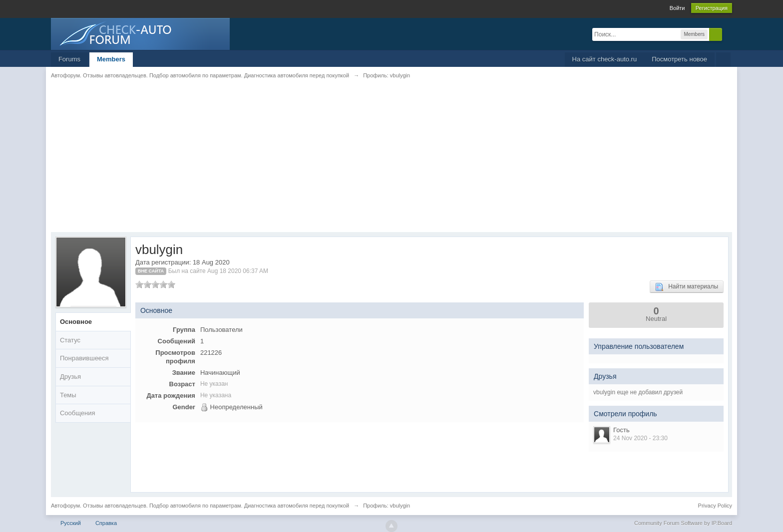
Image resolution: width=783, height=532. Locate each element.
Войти (677, 8)
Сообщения (78, 413)
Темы (68, 395)
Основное (76, 322)
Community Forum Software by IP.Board (683, 523)
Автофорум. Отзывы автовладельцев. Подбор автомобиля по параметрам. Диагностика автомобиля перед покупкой (200, 506)
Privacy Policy (715, 506)
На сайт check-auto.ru (605, 59)
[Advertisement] (351, 162)
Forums (69, 59)
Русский (71, 523)
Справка (106, 523)
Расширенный (728, 34)
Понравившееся (84, 358)
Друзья (70, 377)
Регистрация (712, 8)
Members (111, 59)
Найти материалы (687, 287)
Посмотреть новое (679, 59)
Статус (70, 340)
